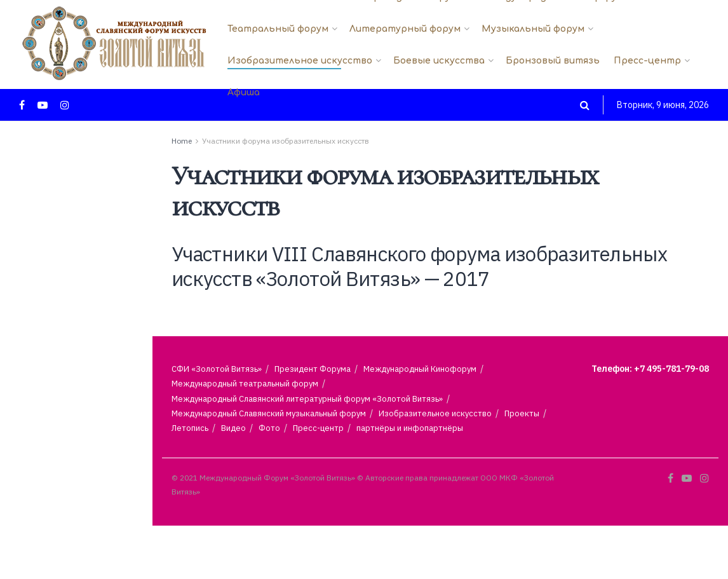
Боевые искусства (439, 61)
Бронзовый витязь (553, 61)
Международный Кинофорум (420, 369)
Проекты (522, 413)
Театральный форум (278, 29)
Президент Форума (313, 369)
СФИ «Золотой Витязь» (217, 369)
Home (182, 141)
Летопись (190, 428)
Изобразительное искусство (300, 61)
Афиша (244, 92)
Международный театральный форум (245, 384)
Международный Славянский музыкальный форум (269, 413)
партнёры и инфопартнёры (410, 428)
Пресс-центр (647, 61)
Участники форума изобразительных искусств (286, 141)
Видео (233, 428)
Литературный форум (405, 29)
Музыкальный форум (533, 29)
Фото (269, 428)
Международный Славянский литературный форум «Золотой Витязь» (307, 399)
